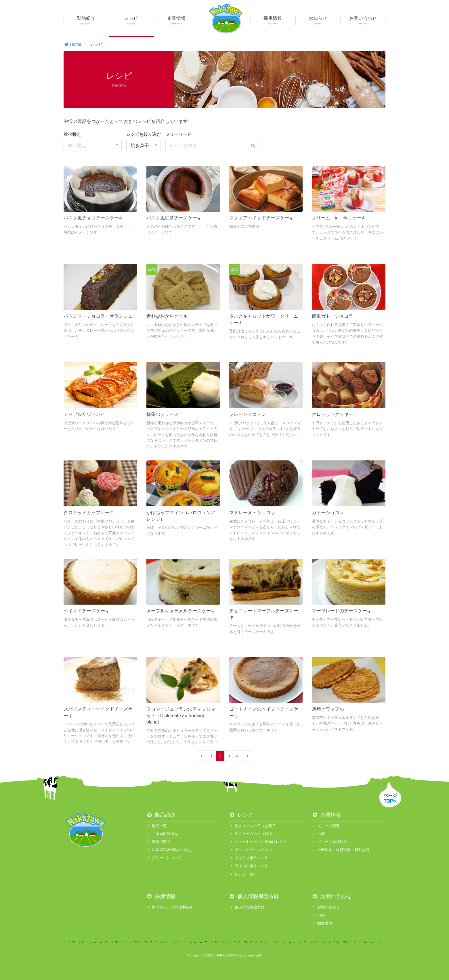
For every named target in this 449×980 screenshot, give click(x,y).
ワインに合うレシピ (249, 866)
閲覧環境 (322, 923)
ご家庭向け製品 (162, 834)
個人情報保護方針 (254, 896)
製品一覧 (157, 826)
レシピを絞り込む (144, 134)
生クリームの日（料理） (252, 834)
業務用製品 (158, 842)
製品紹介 (161, 815)
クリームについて (164, 858)
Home (72, 44)
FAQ (318, 915)
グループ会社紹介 (329, 842)
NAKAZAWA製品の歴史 (169, 850)
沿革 (318, 834)
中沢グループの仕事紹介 (170, 907)
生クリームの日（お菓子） (254, 826)
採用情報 (161, 896)
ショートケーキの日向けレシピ (258, 842)
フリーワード (178, 134)
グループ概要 (326, 826)
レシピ (241, 815)
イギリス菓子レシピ (249, 858)
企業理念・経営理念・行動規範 (341, 850)
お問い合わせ (332, 896)
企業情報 (326, 815)
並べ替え (72, 134)
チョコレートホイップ (250, 850)
